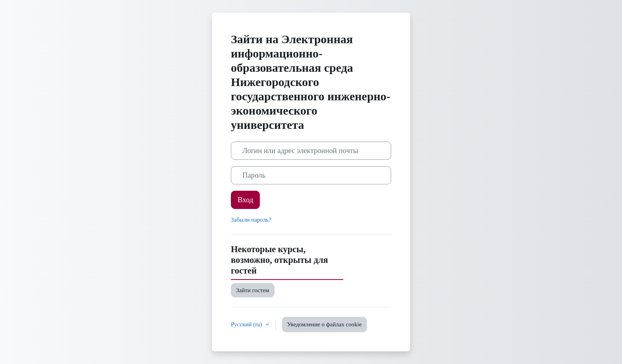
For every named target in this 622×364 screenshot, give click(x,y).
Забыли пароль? (251, 220)
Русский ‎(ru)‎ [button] (247, 324)
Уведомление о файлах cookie (324, 324)
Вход (245, 200)
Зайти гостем (253, 290)
